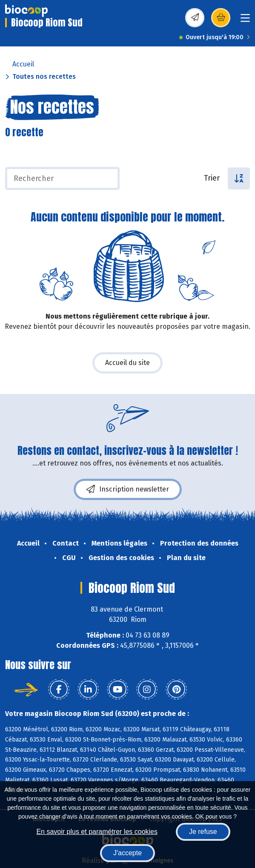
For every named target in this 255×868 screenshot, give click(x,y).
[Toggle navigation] (245, 21)
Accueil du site (127, 363)
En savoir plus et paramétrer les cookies (97, 832)
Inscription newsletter (128, 489)
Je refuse (203, 832)
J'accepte (127, 853)
